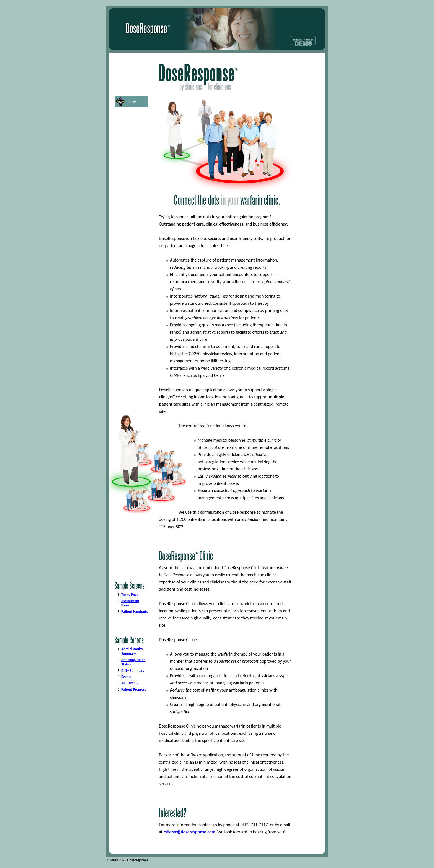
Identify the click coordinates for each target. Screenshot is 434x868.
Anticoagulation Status (133, 662)
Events (126, 677)
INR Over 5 (129, 683)
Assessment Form (130, 603)
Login (133, 101)
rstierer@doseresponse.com (189, 832)
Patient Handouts (135, 612)
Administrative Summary (132, 651)
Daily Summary (133, 671)
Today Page (130, 595)
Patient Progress (134, 689)
